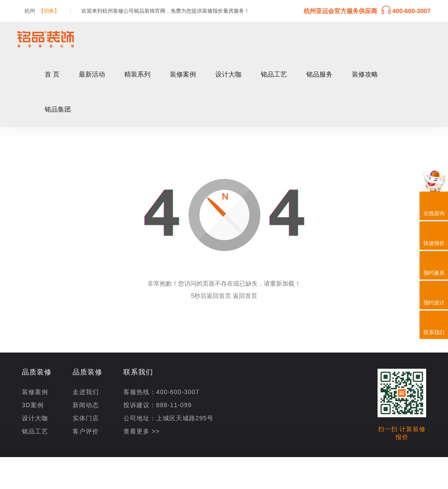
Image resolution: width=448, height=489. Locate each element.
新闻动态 (86, 405)
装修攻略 (365, 74)
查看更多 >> (142, 431)
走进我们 (86, 392)
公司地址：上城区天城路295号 (168, 418)
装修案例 (183, 74)
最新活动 (92, 74)
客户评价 (86, 431)
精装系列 (137, 74)
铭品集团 (58, 109)
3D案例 (33, 405)
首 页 (52, 74)
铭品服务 (319, 74)
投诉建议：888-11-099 (158, 405)
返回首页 (245, 296)
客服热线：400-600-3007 (161, 392)
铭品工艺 (274, 74)
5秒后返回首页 (211, 296)
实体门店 (86, 418)
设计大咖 (228, 74)
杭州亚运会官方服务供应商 (367, 10)
